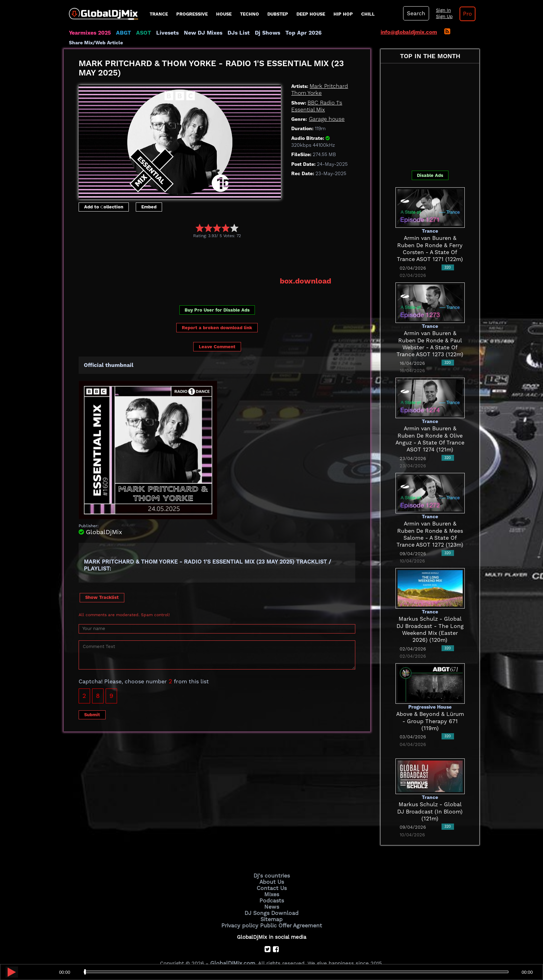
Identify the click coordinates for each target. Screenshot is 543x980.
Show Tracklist (102, 588)
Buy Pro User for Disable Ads (217, 301)
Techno (250, 14)
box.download (307, 272)
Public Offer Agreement (290, 913)
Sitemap (271, 907)
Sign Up (442, 17)
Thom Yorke (306, 84)
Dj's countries (271, 866)
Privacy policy (241, 913)
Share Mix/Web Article (343, 33)
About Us (272, 872)
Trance (159, 14)
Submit (92, 705)
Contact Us (271, 878)
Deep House (311, 14)
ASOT (141, 33)
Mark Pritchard (328, 77)
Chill (368, 14)
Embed (149, 197)
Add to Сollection (104, 197)
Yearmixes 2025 (89, 33)
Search (415, 14)
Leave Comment (217, 337)
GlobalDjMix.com (233, 951)
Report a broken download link (217, 318)
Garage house (326, 110)
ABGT (122, 33)
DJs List (232, 33)
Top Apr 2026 (294, 33)
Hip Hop (343, 14)
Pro (465, 14)
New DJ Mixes (198, 33)
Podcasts (272, 890)
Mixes (271, 884)
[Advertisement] (205, 248)
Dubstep (278, 14)
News (272, 896)
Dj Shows (260, 33)
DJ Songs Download (271, 901)
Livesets (164, 33)
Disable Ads (430, 166)
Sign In (441, 10)
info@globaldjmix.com (409, 32)
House (224, 14)
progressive (192, 14)
